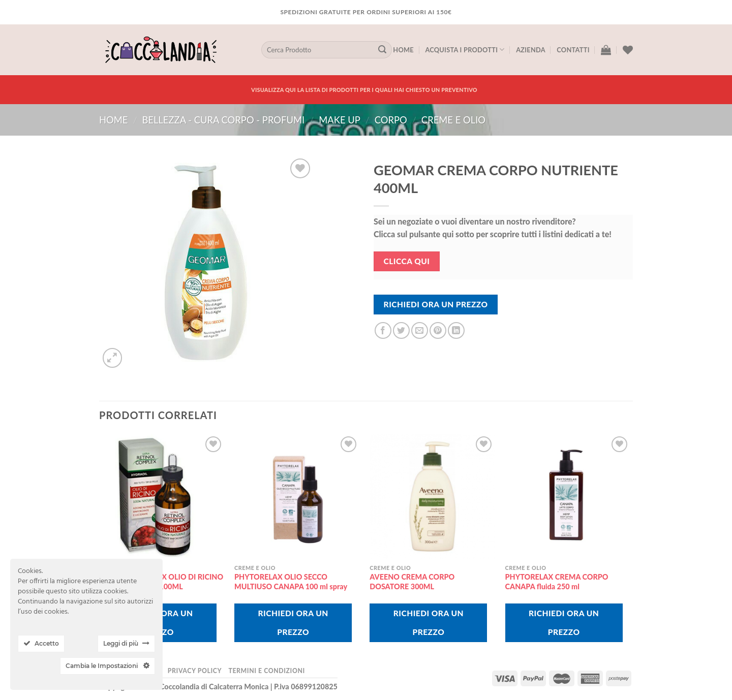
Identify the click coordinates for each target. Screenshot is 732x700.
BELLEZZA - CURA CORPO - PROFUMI (223, 120)
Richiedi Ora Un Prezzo (436, 304)
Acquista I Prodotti (465, 50)
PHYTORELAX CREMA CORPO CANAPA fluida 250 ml (557, 582)
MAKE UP (340, 120)
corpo (391, 120)
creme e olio (453, 120)
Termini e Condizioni (266, 671)
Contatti (573, 50)
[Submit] (382, 50)
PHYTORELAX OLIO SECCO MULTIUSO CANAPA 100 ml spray (291, 582)
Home (403, 50)
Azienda (531, 50)
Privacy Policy (195, 671)
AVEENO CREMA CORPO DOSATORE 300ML (412, 582)
